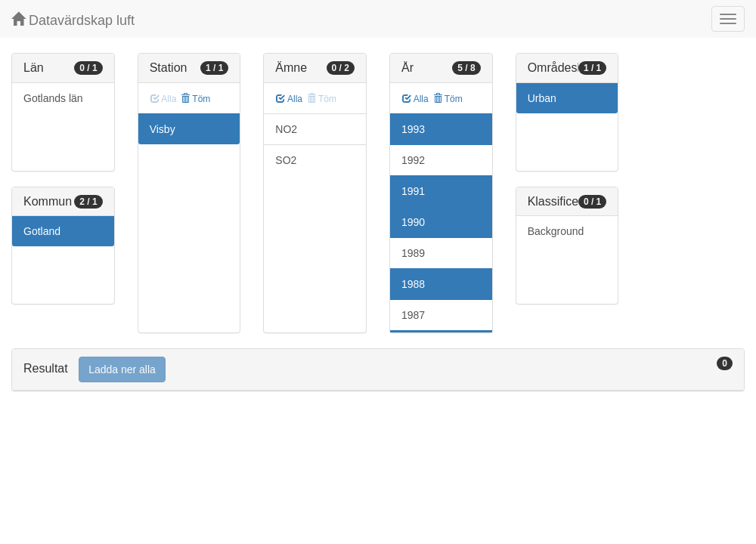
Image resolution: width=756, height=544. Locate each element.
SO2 (286, 160)
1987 (413, 315)
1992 (413, 160)
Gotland (42, 231)
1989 (413, 253)
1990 (413, 222)
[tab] (378, 370)
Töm (195, 99)
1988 (413, 284)
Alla (289, 99)
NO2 (286, 129)
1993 (413, 129)
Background (556, 231)
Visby (163, 129)
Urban (542, 98)
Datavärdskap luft (73, 20)
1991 (413, 191)
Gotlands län (53, 98)
